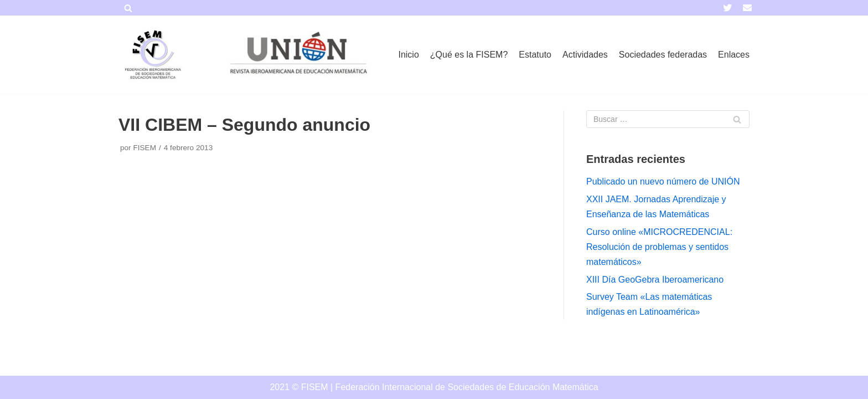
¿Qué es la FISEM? (469, 55)
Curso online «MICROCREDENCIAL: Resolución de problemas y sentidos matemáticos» (659, 247)
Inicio (408, 55)
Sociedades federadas (663, 55)
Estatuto (535, 55)
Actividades (585, 55)
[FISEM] (152, 55)
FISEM (144, 148)
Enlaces (734, 55)
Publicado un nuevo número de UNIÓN (663, 181)
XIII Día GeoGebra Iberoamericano (655, 280)
